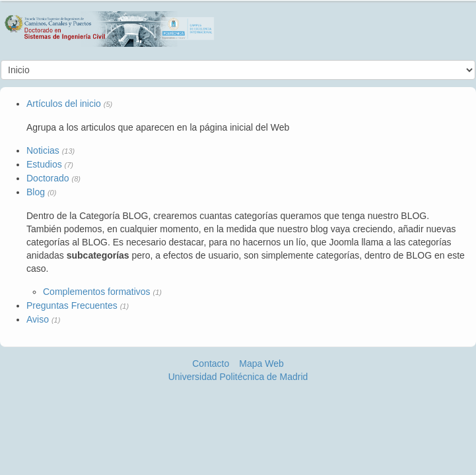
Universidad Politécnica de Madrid (238, 377)
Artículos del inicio (64, 104)
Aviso (38, 319)
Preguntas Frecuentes (72, 305)
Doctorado (48, 178)
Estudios (44, 164)
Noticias (43, 150)
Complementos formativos (97, 292)
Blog (36, 192)
